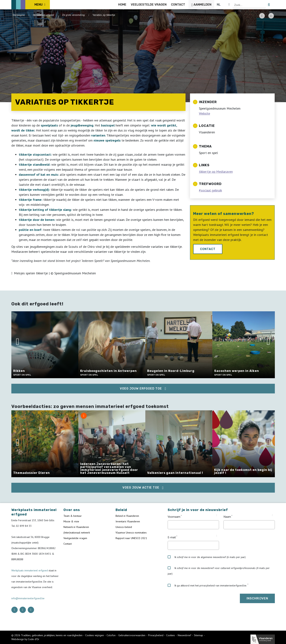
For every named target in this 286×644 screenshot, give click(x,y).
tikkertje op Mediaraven (216, 172)
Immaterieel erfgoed (43, 15)
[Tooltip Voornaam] (217, 515)
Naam (227, 517)
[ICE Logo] (31, 5)
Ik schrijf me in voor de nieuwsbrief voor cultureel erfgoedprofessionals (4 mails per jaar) (219, 571)
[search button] (273, 5)
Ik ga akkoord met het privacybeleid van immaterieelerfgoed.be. (207, 585)
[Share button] (271, 16)
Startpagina (19, 15)
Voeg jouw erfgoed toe (141, 388)
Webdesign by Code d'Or (25, 639)
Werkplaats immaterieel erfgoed (30, 570)
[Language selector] (262, 5)
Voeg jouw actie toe (141, 488)
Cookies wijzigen (95, 635)
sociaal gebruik (211, 190)
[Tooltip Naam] (272, 515)
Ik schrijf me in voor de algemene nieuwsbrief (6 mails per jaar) (207, 557)
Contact (208, 249)
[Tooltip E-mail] (217, 536)
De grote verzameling (73, 15)
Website (204, 113)
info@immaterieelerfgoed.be (28, 598)
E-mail (172, 537)
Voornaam (174, 517)
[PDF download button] (262, 16)
